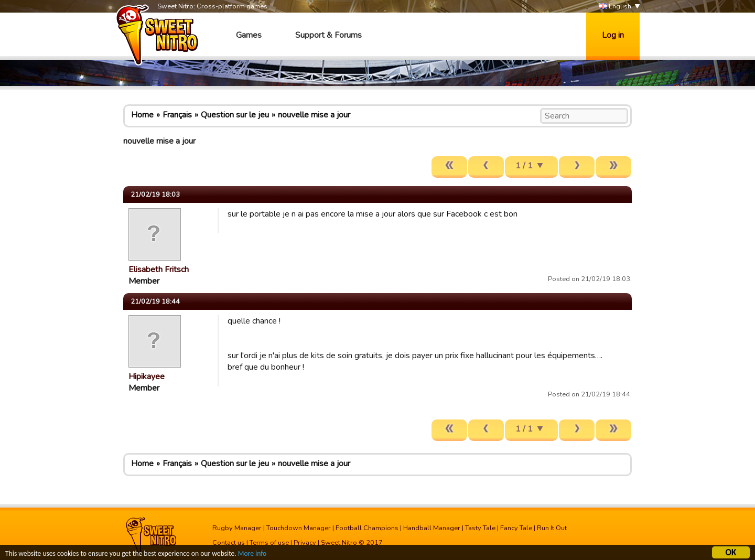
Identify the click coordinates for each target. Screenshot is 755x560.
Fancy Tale (516, 528)
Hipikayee (147, 376)
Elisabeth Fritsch (159, 270)
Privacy (305, 543)
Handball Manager (432, 528)
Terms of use (269, 543)
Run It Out (552, 528)
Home (142, 115)
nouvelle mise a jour (314, 115)
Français (177, 115)
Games (249, 35)
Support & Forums (328, 35)
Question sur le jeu (235, 115)
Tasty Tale (480, 528)
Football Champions (367, 528)
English (615, 7)
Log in (613, 35)
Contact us (229, 543)
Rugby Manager (237, 528)
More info (252, 554)
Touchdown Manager (299, 528)
